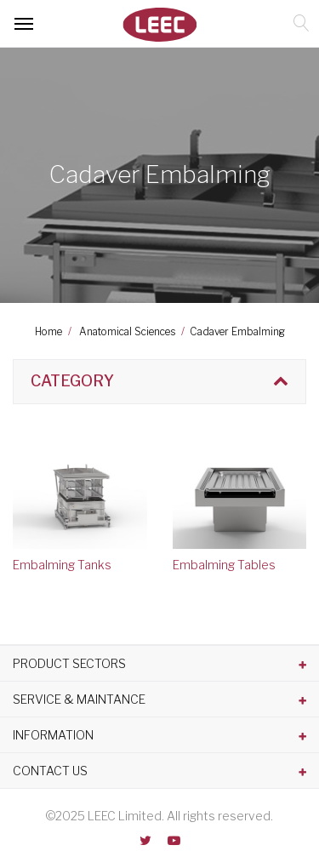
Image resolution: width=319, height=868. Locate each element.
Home (48, 331)
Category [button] (72, 381)
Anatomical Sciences (127, 331)
